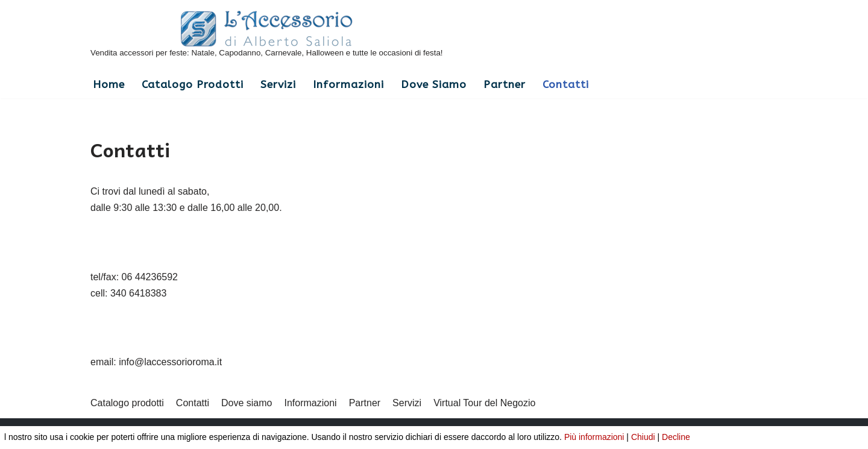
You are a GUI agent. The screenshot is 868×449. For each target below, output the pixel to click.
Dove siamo (434, 85)
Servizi (278, 85)
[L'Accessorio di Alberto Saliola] (267, 36)
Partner (505, 85)
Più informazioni (594, 437)
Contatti (566, 85)
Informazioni (348, 85)
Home (109, 85)
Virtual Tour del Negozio (484, 403)
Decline (676, 437)
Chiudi (643, 437)
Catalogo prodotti (193, 85)
